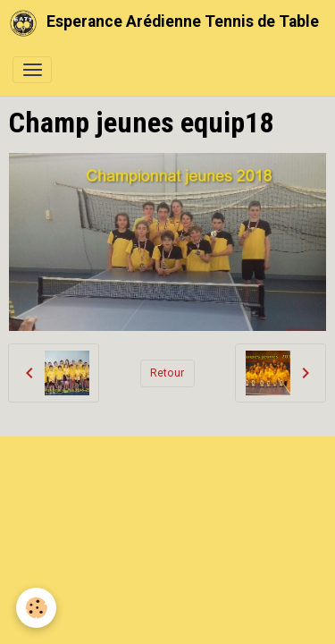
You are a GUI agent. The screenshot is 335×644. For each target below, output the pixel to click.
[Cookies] (36, 608)
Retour (167, 373)
